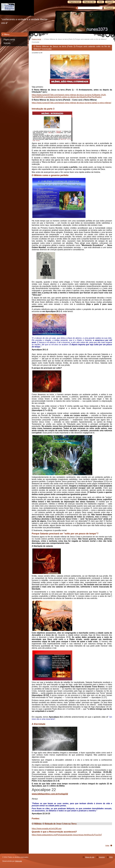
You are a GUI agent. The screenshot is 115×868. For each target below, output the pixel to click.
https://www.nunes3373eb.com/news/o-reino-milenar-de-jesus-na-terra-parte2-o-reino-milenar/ (72, 103)
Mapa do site (90, 857)
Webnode (19, 861)
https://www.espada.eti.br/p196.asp (47, 829)
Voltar (107, 845)
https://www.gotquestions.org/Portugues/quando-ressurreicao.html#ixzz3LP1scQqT (67, 835)
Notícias (7, 43)
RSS (111, 857)
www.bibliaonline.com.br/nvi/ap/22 (50, 794)
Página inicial (9, 40)
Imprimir (102, 857)
